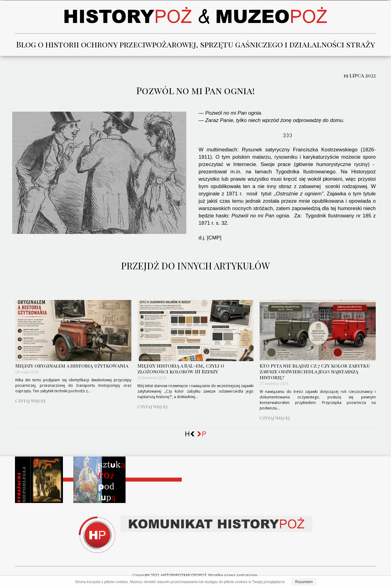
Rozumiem (304, 582)
